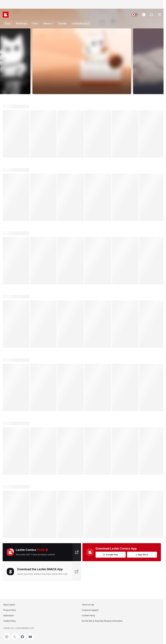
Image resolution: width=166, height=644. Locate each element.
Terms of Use (88, 605)
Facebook (22, 635)
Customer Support (90, 610)
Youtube (30, 635)
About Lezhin (9, 605)
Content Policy (88, 616)
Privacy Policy (10, 610)
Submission (9, 616)
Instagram (7, 635)
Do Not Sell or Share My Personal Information (102, 621)
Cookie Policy (9, 621)
